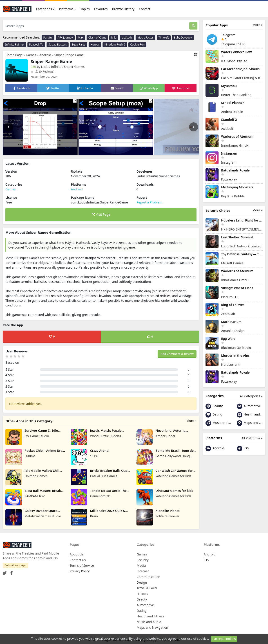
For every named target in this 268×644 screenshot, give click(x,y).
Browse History (123, 9)
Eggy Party (78, 45)
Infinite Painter (15, 45)
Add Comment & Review (177, 354)
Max (80, 38)
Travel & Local (147, 588)
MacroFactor (145, 38)
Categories (44, 9)
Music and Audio (218, 423)
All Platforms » (252, 438)
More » (191, 421)
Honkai (95, 45)
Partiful (48, 38)
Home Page (14, 55)
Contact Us (78, 560)
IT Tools (142, 594)
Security (143, 560)
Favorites (101, 9)
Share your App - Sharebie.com (157, 640)
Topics (85, 9)
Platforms (66, 9)
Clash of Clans (97, 38)
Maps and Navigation (250, 423)
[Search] (193, 26)
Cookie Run (137, 45)
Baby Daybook (183, 38)
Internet (143, 571)
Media (141, 565)
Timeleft (164, 38)
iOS (243, 449)
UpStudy (127, 38)
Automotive (249, 406)
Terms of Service (82, 565)
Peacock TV (36, 45)
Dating (214, 415)
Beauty (214, 406)
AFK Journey (65, 38)
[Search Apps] (96, 26)
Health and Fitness (250, 415)
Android (45, 55)
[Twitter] (5, 572)
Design (142, 582)
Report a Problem (149, 202)
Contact (145, 9)
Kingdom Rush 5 (115, 45)
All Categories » (251, 396)
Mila (114, 38)
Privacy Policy (80, 571)
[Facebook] (11, 572)
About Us (76, 554)
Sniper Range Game (69, 55)
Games (31, 55)
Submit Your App (16, 565)
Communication (149, 577)
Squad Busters (57, 45)
